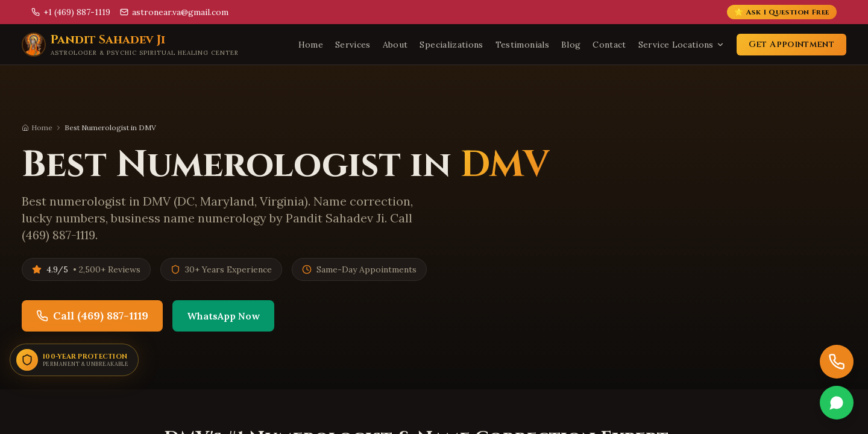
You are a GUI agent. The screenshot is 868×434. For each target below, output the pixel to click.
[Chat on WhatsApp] (837, 403)
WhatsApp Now (223, 316)
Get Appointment (791, 44)
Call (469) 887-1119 (92, 316)
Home (311, 45)
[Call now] (837, 362)
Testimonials (522, 45)
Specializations (451, 45)
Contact (609, 45)
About (395, 45)
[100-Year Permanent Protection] (74, 360)
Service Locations (681, 45)
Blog (571, 45)
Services (353, 45)
